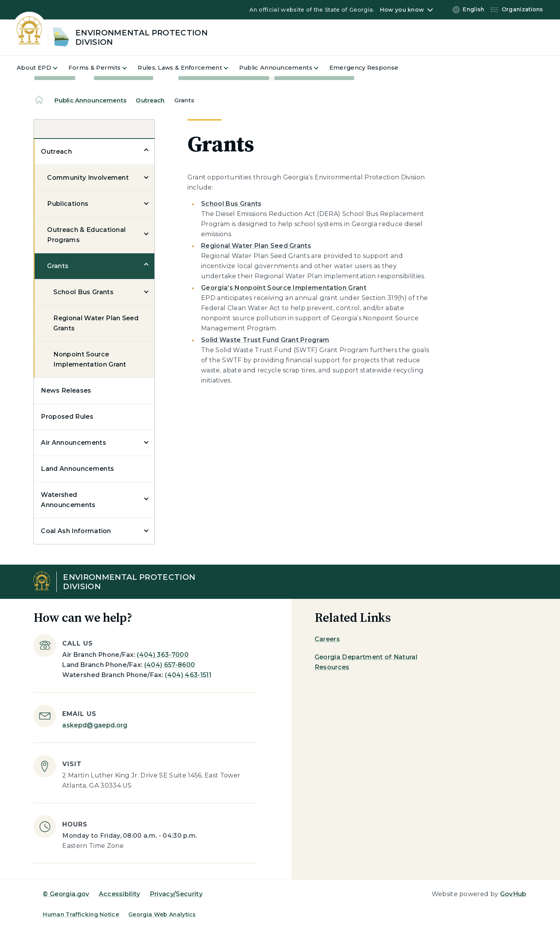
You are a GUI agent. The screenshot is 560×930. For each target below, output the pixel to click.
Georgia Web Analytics (162, 914)
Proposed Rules (67, 417)
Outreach (150, 100)
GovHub (513, 894)
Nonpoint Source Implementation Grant (90, 359)
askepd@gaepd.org (95, 725)
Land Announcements (77, 469)
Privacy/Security (176, 894)
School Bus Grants (83, 292)
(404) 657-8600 (170, 665)
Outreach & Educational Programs (86, 235)
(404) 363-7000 (163, 655)
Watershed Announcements (68, 500)
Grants (58, 266)
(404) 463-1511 (188, 675)
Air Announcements (73, 443)
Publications (68, 204)
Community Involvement (88, 178)
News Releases (66, 390)
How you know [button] (402, 10)
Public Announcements (90, 100)
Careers (327, 639)
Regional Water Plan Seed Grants (96, 323)
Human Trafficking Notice (81, 914)
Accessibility (120, 894)
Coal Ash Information (76, 531)
